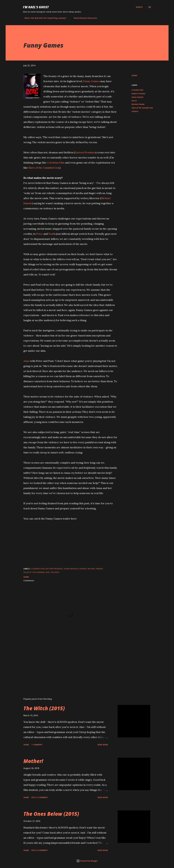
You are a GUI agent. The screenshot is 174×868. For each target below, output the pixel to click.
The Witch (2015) (44, 708)
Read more (103, 745)
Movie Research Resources (84, 18)
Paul (51, 234)
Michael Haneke (138, 104)
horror (134, 101)
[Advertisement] (66, 666)
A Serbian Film (56, 163)
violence (135, 111)
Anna (26, 361)
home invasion (137, 97)
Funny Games (91, 81)
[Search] (139, 7)
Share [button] (134, 75)
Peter (40, 234)
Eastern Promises (85, 152)
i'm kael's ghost (36, 7)
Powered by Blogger (87, 861)
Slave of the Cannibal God (44, 168)
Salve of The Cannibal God (142, 108)
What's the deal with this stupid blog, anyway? (44, 18)
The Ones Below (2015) (51, 814)
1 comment (37, 745)
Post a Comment (40, 797)
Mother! (33, 761)
